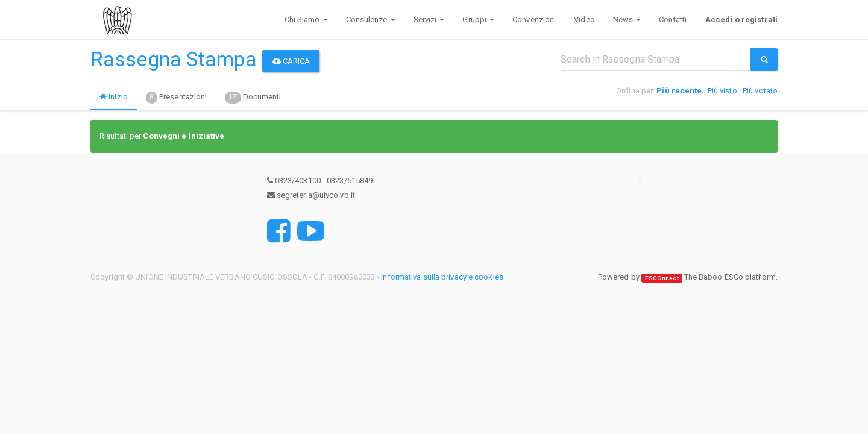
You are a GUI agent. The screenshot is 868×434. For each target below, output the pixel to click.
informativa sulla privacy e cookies (442, 277)
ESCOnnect (662, 278)
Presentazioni (177, 98)
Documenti (253, 98)
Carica (291, 61)
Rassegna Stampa (174, 59)
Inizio (114, 97)
